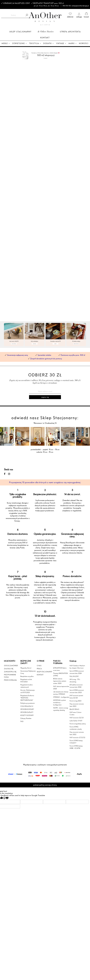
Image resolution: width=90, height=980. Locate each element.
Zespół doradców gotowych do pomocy (46, 359)
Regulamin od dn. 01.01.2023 (26, 681)
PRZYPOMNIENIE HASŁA (10, 676)
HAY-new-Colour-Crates (76, 713)
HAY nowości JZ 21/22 (77, 737)
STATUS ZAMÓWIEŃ (11, 666)
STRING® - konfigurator (61, 697)
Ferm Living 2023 (75, 701)
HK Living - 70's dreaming (75, 681)
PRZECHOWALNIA (10, 680)
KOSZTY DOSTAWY (27, 715)
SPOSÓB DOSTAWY (27, 709)
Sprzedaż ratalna (44, 355)
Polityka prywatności (28, 703)
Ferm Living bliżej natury (78, 724)
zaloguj (79, 17)
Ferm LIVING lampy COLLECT (76, 742)
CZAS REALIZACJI (27, 706)
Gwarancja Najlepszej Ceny (28, 672)
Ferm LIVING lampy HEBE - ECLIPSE (76, 747)
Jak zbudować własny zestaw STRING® (61, 693)
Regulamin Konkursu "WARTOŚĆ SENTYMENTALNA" (27, 698)
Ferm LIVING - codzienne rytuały (76, 728)
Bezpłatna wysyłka (27, 676)
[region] (45, 191)
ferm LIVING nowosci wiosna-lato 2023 (77, 691)
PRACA (39, 669)
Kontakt (45, 38)
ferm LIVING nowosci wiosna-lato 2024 (77, 672)
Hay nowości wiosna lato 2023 (77, 705)
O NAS (39, 666)
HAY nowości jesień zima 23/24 (76, 697)
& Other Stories (46, 32)
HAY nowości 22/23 (77, 718)
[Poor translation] (6, 798)
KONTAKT (40, 675)
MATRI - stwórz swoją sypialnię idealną (61, 709)
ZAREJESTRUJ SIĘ (10, 672)
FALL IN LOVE (74, 676)
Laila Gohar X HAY (76, 721)
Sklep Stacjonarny (20, 32)
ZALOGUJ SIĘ (9, 669)
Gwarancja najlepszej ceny (18, 355)
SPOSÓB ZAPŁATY (27, 712)
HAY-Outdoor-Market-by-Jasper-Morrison (77, 667)
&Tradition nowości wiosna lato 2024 (76, 686)
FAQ (22, 721)
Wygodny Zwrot (26, 668)
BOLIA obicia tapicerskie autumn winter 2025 (60, 681)
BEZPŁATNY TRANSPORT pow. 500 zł (48, 3)
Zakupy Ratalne (26, 718)
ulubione (70, 17)
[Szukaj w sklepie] (13, 15)
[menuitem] (6, 44)
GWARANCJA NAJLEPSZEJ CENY (16, 3)
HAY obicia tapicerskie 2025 (61, 688)
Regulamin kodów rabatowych (27, 686)
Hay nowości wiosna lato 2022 (77, 733)
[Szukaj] (27, 15)
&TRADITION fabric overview (60, 669)
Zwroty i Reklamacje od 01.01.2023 (28, 691)
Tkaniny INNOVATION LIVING (60, 674)
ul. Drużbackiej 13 (50, 423)
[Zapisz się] (45, 397)
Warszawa (38, 423)
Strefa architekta (70, 32)
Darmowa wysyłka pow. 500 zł (73, 355)
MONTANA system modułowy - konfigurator (60, 702)
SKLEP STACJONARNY (44, 672)
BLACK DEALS (74, 709)
